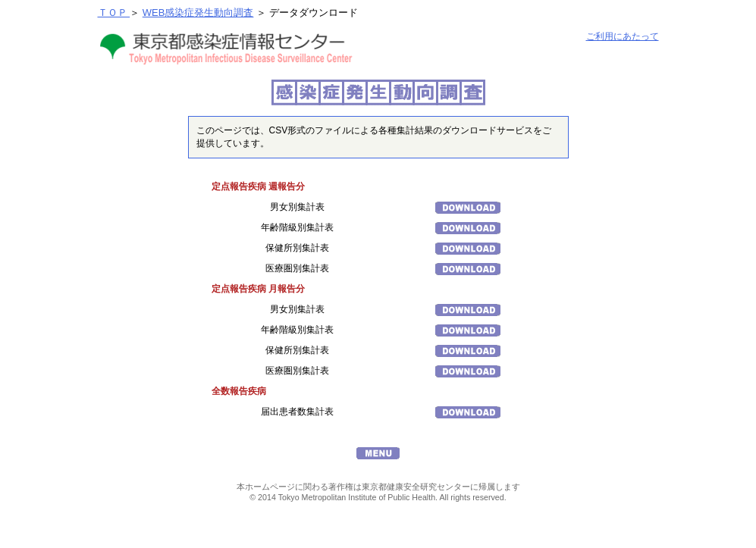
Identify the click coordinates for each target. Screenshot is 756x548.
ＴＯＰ (114, 13)
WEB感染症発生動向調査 (198, 13)
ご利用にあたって (623, 36)
